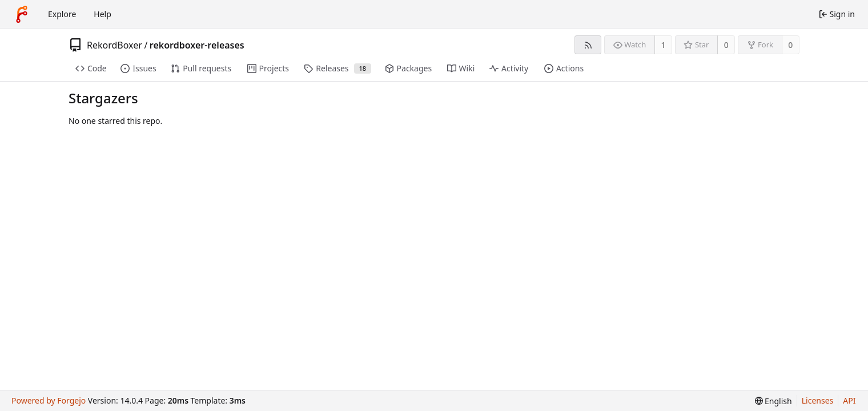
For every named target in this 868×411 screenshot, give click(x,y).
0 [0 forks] (790, 45)
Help (103, 14)
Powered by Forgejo (49, 400)
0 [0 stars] (726, 45)
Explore (62, 14)
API (849, 400)
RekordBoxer (114, 45)
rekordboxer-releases (197, 45)
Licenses (818, 400)
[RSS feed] (588, 45)
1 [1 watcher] (664, 45)
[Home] (22, 14)
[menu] (773, 401)
